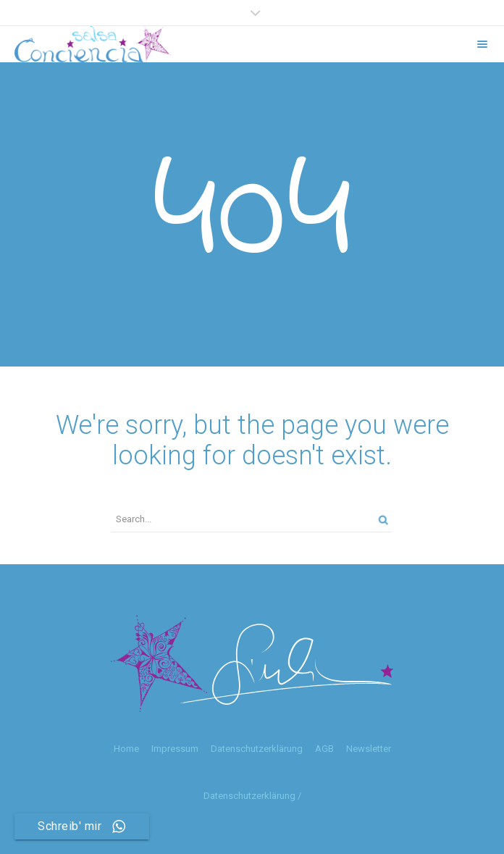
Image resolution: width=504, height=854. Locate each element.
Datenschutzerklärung (257, 749)
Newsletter (369, 749)
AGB (324, 749)
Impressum (175, 749)
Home (126, 749)
